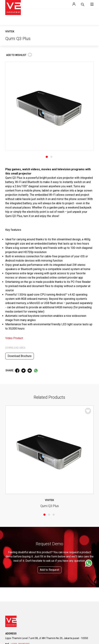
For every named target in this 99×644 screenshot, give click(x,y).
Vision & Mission (14, 496)
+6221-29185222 (20, 437)
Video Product (14, 241)
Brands (9, 507)
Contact (9, 610)
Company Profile (14, 540)
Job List (56, 545)
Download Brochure (20, 259)
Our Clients (11, 518)
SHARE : (10, 274)
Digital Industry (13, 584)
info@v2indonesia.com (21, 441)
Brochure (10, 545)
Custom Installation (15, 589)
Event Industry (12, 567)
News (55, 567)
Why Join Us (59, 540)
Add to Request (49, 362)
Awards (9, 513)
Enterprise (10, 578)
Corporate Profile (14, 501)
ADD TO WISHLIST (19, 55)
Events (56, 572)
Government (11, 572)
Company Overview (15, 490)
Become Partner (60, 610)
